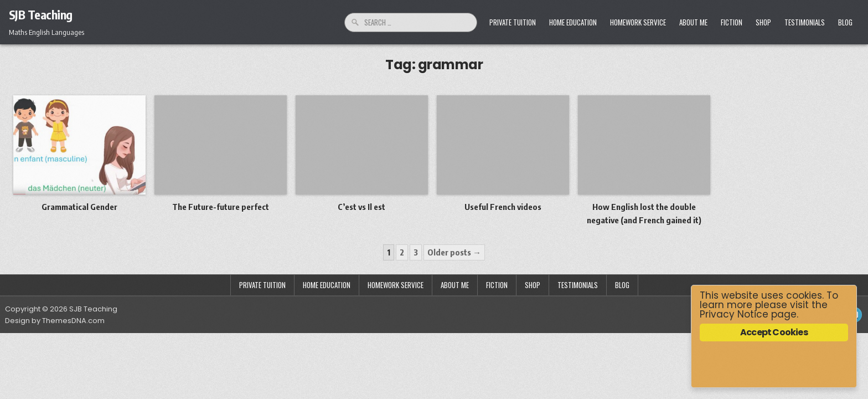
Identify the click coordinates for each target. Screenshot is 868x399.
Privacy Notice (734, 314)
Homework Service (638, 22)
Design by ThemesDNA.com (55, 321)
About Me (693, 22)
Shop (763, 22)
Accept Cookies (774, 332)
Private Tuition (513, 22)
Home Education (573, 22)
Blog (845, 22)
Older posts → (454, 252)
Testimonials (805, 22)
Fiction (732, 22)
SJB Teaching (41, 14)
